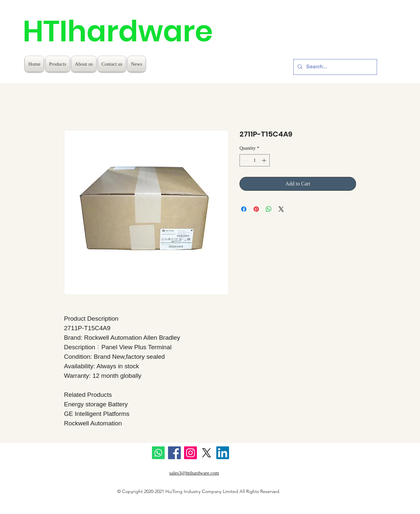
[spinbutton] (255, 160)
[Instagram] (190, 453)
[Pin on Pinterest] (256, 209)
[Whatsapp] (158, 453)
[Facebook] (174, 453)
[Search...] (335, 67)
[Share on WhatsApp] (269, 209)
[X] (207, 453)
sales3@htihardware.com (194, 473)
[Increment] (265, 160)
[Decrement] (245, 160)
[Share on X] (281, 209)
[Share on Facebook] (244, 209)
